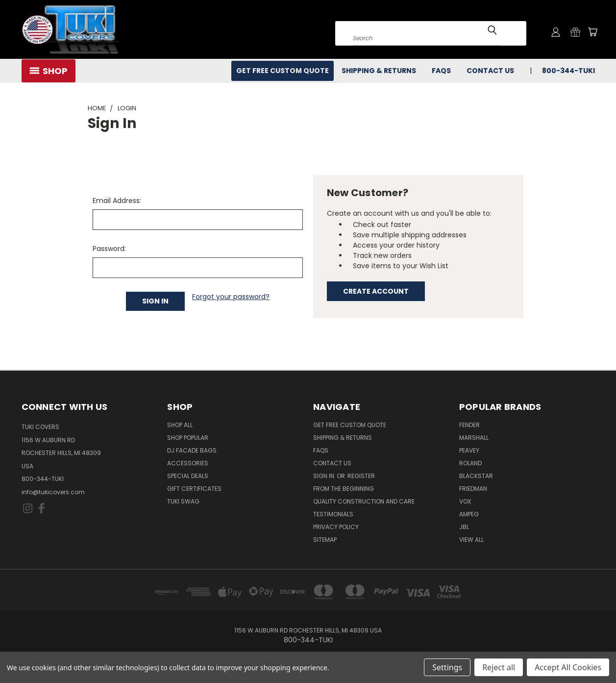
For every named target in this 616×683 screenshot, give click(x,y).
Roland (470, 463)
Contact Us (490, 71)
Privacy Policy (336, 527)
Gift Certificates (194, 489)
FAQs (441, 71)
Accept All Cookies (568, 667)
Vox (465, 501)
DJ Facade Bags (192, 450)
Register (361, 476)
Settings (447, 667)
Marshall (474, 438)
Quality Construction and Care (364, 501)
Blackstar (476, 476)
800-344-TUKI (568, 71)
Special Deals (188, 476)
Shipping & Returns (379, 71)
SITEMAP (325, 540)
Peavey (469, 450)
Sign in (324, 476)
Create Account (376, 291)
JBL (464, 527)
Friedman (473, 489)
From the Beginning (344, 489)
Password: (109, 249)
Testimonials (333, 514)
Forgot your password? (231, 297)
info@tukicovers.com (53, 492)
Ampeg (469, 514)
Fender (469, 425)
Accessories (188, 463)
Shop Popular (188, 438)
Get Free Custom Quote (283, 71)
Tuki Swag (183, 501)
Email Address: (117, 201)
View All (471, 540)
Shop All (180, 425)
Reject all (499, 667)
